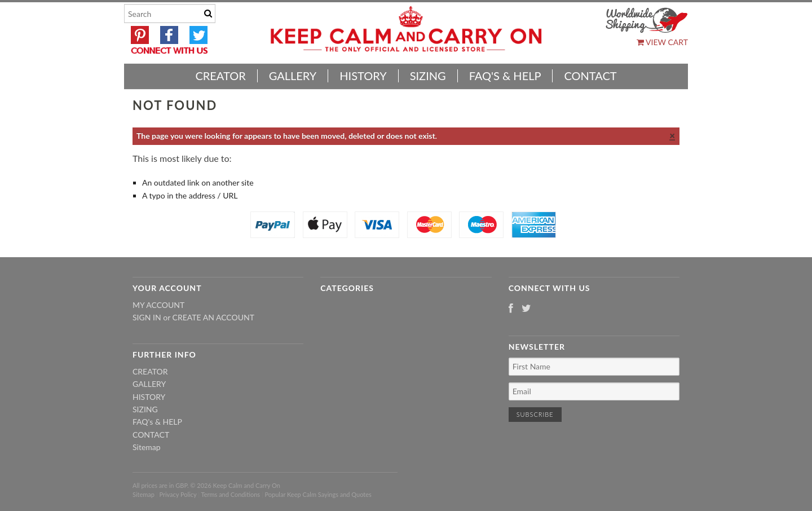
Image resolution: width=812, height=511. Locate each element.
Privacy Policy (178, 494)
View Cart (662, 42)
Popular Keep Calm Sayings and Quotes (318, 494)
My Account (158, 305)
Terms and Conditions (231, 494)
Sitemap (147, 447)
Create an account (213, 317)
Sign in (147, 317)
